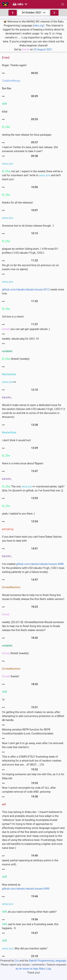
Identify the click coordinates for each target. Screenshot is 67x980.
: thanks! (11, 676)
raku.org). (39, 26)
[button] (63, 4)
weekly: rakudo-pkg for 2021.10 (20, 339)
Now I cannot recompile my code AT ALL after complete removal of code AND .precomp (29, 790)
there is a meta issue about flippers (23, 463)
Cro (17, 961)
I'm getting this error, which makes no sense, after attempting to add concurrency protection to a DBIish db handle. (33, 716)
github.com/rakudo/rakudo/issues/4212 (26, 290)
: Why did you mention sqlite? (25, 948)
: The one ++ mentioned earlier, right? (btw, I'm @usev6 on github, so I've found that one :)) (33, 489)
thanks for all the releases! (17, 203)
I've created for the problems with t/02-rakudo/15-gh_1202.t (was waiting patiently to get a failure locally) (33, 568)
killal (5, 112)
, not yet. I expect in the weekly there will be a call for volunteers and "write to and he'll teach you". (32, 175)
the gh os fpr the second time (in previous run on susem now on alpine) (30, 267)
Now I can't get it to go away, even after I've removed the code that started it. (33, 745)
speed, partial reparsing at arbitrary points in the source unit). (30, 862)
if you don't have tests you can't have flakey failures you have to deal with (32, 539)
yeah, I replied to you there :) (18, 514)
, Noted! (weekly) (16, 359)
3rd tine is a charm (13, 317)
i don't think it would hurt (16, 440)
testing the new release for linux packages (27, 135)
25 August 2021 (43, 49)
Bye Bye (7, 88)
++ (9, 382)
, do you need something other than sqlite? (29, 912)
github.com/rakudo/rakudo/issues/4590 (26, 889)
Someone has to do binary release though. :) (28, 226)
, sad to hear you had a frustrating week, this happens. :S (30, 926)
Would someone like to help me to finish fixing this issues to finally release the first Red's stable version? (33, 597)
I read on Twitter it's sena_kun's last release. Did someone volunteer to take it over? (30, 149)
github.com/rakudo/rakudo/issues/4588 (40, 564)
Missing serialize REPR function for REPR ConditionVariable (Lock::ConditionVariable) (28, 732)
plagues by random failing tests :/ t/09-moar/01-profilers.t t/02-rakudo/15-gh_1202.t (30, 251)
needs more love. (33, 292)
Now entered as (26, 887)
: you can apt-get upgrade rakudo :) (26, 329)
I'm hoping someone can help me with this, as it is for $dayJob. (33, 776)
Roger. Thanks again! (14, 65)
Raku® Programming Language (48, 961)
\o (3, 699)
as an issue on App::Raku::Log (33, 969)
